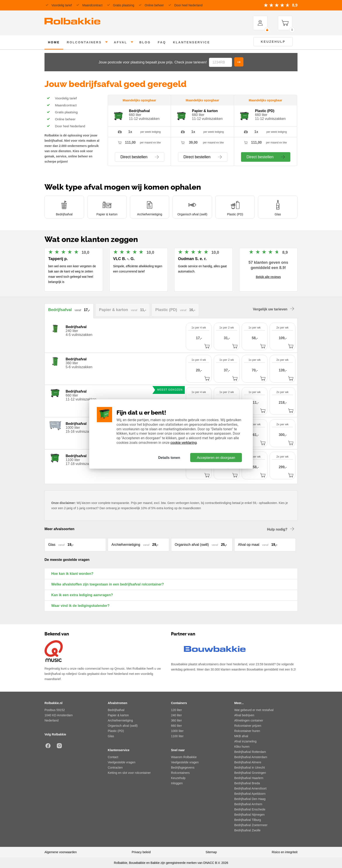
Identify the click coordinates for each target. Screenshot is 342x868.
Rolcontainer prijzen (248, 726)
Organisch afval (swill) (123, 726)
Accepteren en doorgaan (216, 458)
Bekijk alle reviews (268, 277)
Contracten (115, 768)
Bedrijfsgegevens (183, 768)
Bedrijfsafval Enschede (250, 809)
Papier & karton (118, 715)
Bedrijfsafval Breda (247, 783)
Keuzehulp (273, 42)
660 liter (176, 726)
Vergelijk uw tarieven (273, 309)
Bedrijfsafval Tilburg (248, 820)
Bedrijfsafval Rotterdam (250, 752)
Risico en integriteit (285, 852)
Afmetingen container (249, 720)
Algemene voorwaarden (61, 852)
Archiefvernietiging (120, 720)
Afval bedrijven (244, 715)
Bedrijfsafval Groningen (250, 773)
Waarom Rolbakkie (184, 757)
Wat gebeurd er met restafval (254, 710)
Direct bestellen (140, 157)
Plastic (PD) (116, 731)
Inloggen (177, 783)
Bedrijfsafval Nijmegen (249, 815)
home (54, 42)
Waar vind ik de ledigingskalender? (80, 606)
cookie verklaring (183, 443)
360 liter (176, 720)
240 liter (176, 715)
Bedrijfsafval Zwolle (247, 830)
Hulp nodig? (280, 529)
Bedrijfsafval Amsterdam (251, 757)
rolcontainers (84, 42)
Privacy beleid (141, 852)
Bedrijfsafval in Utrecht (250, 768)
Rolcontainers (180, 773)
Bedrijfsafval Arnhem (248, 804)
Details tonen (169, 458)
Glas (111, 736)
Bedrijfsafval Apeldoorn (250, 794)
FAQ (162, 42)
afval (121, 42)
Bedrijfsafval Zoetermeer (251, 825)
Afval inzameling (245, 741)
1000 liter (177, 731)
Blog (145, 42)
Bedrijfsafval (116, 710)
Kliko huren (242, 747)
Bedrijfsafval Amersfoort (250, 788)
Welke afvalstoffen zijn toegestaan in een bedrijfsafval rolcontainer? (108, 584)
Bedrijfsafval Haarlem (249, 778)
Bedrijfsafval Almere (248, 762)
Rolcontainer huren (247, 731)
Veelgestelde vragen (122, 762)
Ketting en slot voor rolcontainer (129, 773)
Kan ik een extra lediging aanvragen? (82, 595)
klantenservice (192, 42)
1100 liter (177, 736)
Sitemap (211, 852)
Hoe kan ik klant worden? (72, 574)
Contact (113, 757)
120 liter (176, 710)
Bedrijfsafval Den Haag (250, 799)
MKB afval (241, 736)
